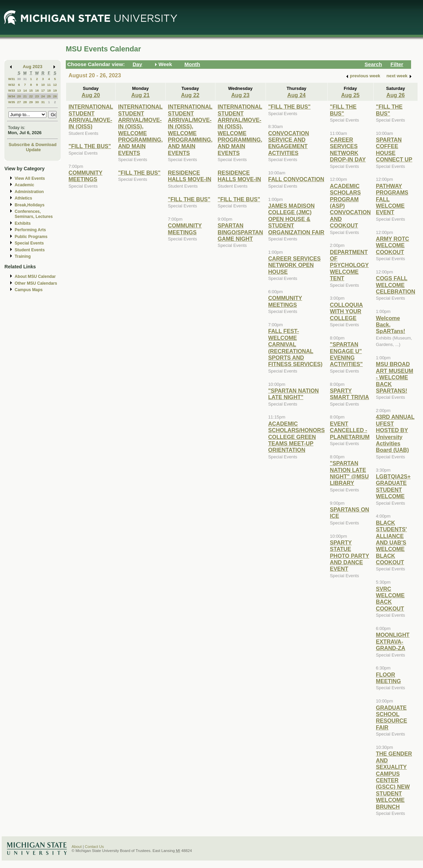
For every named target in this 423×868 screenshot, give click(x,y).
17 (43, 90)
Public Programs (31, 237)
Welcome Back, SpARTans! (391, 325)
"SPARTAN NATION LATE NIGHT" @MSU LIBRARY (349, 473)
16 (37, 90)
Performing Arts (30, 230)
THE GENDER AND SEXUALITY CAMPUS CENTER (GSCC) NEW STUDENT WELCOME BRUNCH (394, 780)
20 (19, 96)
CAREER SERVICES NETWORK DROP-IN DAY (348, 149)
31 (25, 79)
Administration (29, 192)
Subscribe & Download (33, 145)
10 (43, 85)
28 (25, 102)
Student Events (30, 250)
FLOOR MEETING (389, 678)
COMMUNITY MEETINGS (86, 176)
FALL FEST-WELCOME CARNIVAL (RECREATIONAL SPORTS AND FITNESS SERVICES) (296, 348)
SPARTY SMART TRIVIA (350, 394)
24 (43, 96)
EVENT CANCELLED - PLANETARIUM (350, 430)
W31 (12, 79)
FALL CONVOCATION (296, 179)
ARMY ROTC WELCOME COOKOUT (393, 245)
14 (25, 90)
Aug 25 (350, 95)
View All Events (30, 178)
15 (31, 90)
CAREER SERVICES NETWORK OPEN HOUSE (294, 265)
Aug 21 (140, 95)
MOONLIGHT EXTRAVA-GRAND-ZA (393, 641)
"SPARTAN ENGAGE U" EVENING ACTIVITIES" (346, 354)
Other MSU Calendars (36, 283)
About (77, 847)
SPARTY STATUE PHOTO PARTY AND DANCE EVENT (350, 556)
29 (31, 102)
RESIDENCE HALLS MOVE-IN (190, 176)
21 (25, 96)
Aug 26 (396, 95)
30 (19, 79)
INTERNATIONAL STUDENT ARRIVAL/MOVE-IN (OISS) (91, 116)
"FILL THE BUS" (90, 146)
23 (37, 96)
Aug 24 (297, 95)
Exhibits (23, 223)
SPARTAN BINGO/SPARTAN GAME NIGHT (240, 232)
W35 (12, 102)
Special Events (29, 243)
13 (19, 90)
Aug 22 (190, 95)
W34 (12, 96)
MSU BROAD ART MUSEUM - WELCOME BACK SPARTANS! (395, 377)
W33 (12, 90)
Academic (24, 185)
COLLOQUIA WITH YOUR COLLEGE (346, 311)
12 (55, 85)
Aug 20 (91, 95)
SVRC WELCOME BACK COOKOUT (390, 599)
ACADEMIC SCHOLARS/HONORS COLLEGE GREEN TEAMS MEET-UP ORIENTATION (297, 437)
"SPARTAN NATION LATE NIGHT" (294, 394)
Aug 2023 (33, 67)
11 (49, 85)
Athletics (23, 198)
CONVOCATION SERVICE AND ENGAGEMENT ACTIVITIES (289, 143)
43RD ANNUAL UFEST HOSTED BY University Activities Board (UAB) (395, 433)
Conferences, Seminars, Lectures (34, 214)
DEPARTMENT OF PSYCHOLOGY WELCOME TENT (349, 265)
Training (23, 256)
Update (33, 150)
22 (31, 96)
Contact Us (94, 847)
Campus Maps (29, 290)
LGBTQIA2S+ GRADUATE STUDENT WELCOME (393, 486)
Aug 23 (240, 95)
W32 (12, 85)
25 (49, 96)
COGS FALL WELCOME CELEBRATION (396, 285)
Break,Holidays (30, 205)
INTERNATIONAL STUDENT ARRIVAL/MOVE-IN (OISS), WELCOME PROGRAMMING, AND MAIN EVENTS (140, 130)
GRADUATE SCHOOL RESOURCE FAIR (392, 717)
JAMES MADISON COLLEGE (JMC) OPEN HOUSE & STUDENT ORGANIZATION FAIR (296, 219)
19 (55, 90)
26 (55, 96)
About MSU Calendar (35, 277)
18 (49, 90)
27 (19, 102)
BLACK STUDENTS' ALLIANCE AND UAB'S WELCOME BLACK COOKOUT (391, 542)
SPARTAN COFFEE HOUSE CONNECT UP (394, 149)
